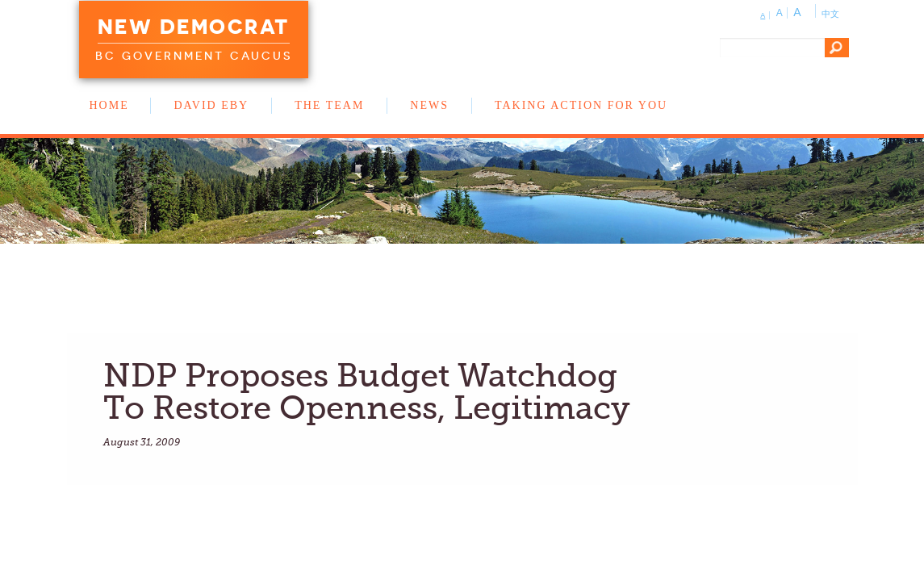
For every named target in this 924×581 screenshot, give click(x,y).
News (429, 105)
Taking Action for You (581, 105)
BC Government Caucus (194, 56)
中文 (830, 14)
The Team (329, 105)
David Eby (211, 105)
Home (109, 105)
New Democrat (194, 27)
